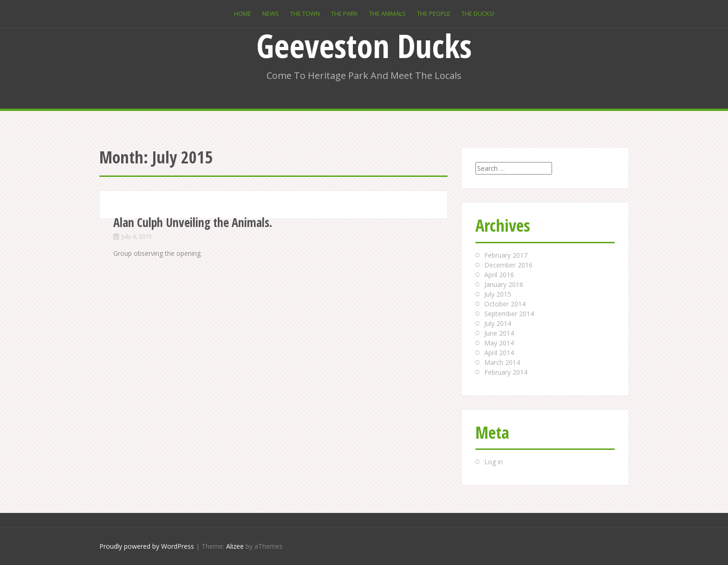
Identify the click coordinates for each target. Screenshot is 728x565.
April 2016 (499, 275)
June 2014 (499, 333)
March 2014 (502, 362)
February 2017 (506, 255)
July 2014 (498, 323)
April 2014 (499, 353)
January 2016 (504, 284)
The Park (344, 13)
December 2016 (508, 265)
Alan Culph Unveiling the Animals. (193, 222)
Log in (494, 462)
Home (243, 13)
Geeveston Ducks (364, 45)
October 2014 (505, 304)
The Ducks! (478, 13)
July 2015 (498, 294)
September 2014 (509, 314)
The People (434, 13)
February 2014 (506, 372)
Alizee (235, 546)
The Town (305, 13)
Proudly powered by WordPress (147, 546)
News (271, 13)
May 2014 (499, 343)
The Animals (387, 13)
